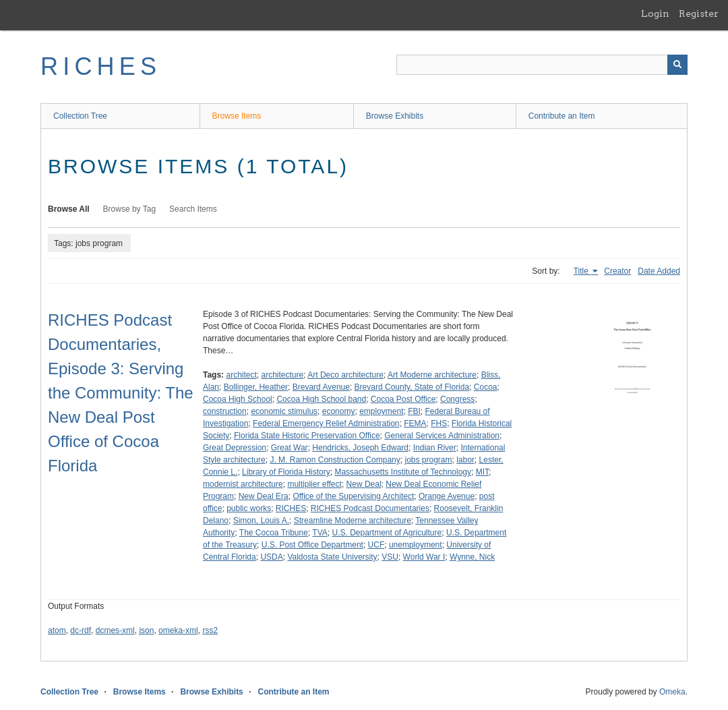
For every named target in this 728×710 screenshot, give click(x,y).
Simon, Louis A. (261, 521)
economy (339, 411)
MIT (482, 472)
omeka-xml (178, 630)
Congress (457, 399)
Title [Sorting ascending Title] (582, 271)
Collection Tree (80, 116)
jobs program (428, 460)
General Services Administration (442, 436)
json (146, 630)
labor (465, 460)
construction (225, 411)
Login (655, 13)
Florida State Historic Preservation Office (307, 436)
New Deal (364, 484)
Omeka (672, 692)
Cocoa (486, 387)
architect (241, 375)
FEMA (415, 423)
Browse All (69, 209)
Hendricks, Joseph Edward (360, 448)
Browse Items (237, 116)
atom (57, 630)
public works (249, 508)
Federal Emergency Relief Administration (326, 423)
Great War (290, 448)
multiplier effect (314, 484)
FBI (414, 411)
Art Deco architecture (345, 375)
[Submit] (677, 65)
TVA (320, 533)
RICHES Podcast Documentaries (370, 508)
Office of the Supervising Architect (353, 496)
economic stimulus (284, 411)
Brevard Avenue (321, 387)
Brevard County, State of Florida (412, 387)
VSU (390, 557)
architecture (283, 375)
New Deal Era (264, 496)
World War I (424, 557)
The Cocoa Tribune (274, 533)
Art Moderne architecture (432, 375)
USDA (271, 557)
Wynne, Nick (472, 557)
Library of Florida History (286, 472)
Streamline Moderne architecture (353, 521)
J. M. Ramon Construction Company (335, 460)
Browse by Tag (130, 209)
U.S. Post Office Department (312, 545)
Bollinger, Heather (256, 387)
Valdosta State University (332, 557)
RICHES (101, 66)
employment (381, 411)
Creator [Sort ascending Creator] (617, 271)
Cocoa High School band (321, 399)
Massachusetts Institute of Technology (403, 472)
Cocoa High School (238, 399)
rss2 (210, 630)
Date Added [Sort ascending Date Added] (659, 271)
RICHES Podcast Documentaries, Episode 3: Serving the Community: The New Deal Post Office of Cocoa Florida (121, 393)
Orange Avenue (447, 496)
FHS (439, 423)
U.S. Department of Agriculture (387, 533)
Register (699, 13)
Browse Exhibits (395, 116)
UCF (376, 545)
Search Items (193, 209)
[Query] (542, 65)
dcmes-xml (115, 630)
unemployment (416, 545)
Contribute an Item (562, 116)
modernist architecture (243, 484)
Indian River (435, 448)
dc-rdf (81, 630)
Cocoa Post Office (403, 399)
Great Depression (235, 448)
